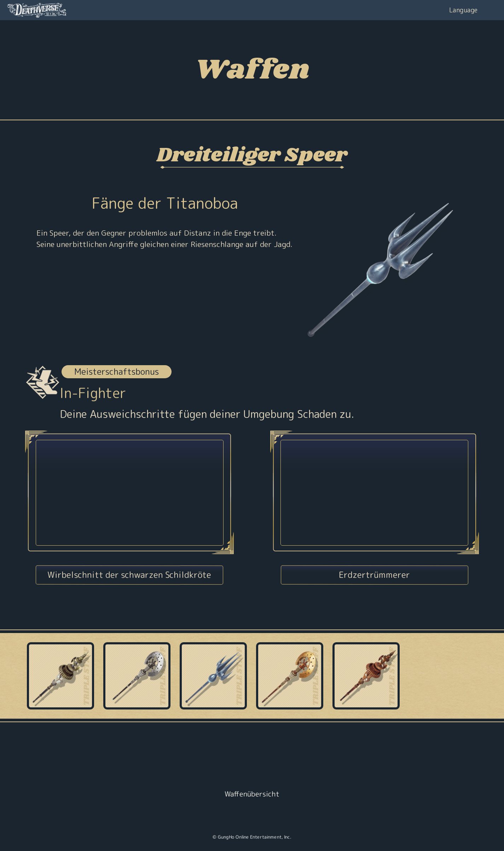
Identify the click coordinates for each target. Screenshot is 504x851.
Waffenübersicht (252, 794)
